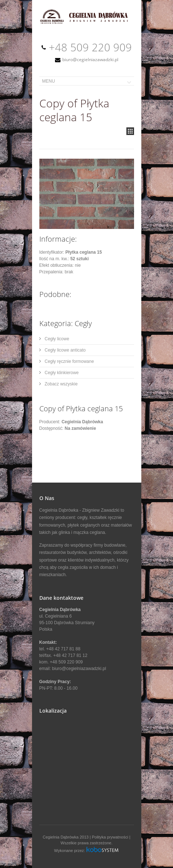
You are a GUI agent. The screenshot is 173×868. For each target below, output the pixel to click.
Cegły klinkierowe (62, 373)
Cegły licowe (57, 339)
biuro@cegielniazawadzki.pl (90, 60)
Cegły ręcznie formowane (69, 361)
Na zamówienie (80, 428)
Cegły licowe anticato (65, 350)
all (130, 131)
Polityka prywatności (110, 837)
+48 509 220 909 (90, 47)
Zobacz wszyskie (61, 384)
